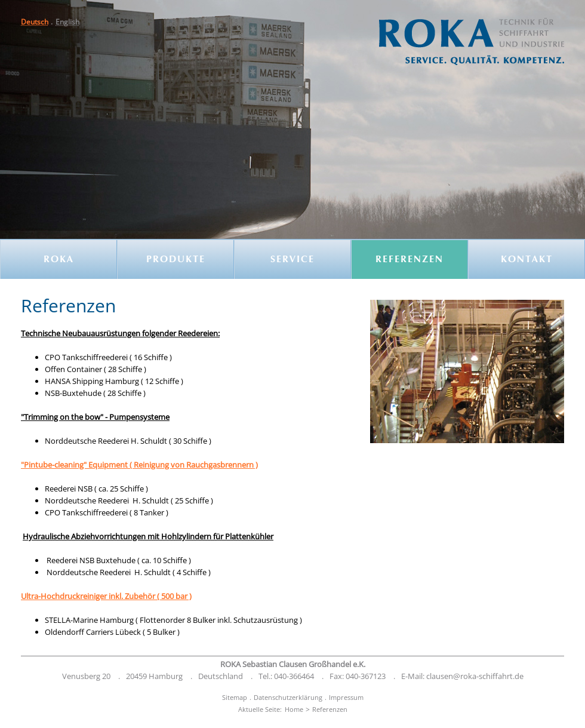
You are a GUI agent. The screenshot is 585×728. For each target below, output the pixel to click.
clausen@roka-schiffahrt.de (475, 676)
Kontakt (527, 260)
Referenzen (410, 260)
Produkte (176, 260)
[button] (67, 22)
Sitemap (235, 697)
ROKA (59, 260)
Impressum (346, 697)
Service (292, 260)
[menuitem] (38, 22)
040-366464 (294, 676)
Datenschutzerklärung (288, 697)
